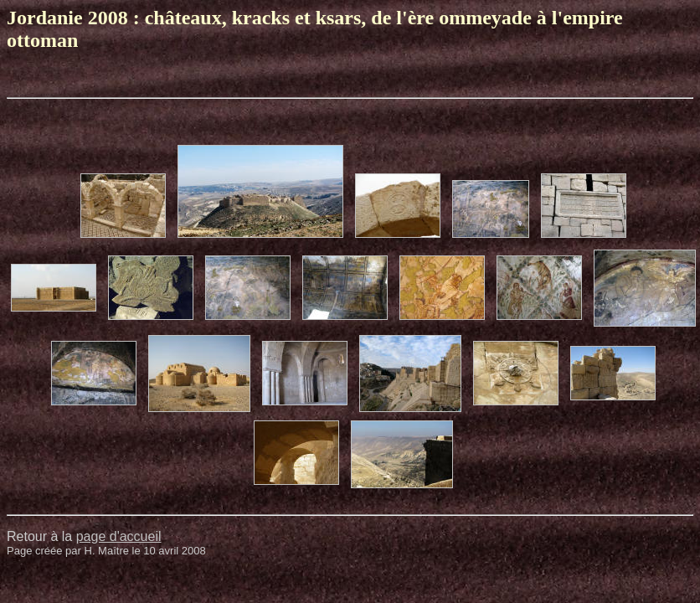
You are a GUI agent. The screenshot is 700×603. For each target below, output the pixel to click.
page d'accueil (119, 536)
